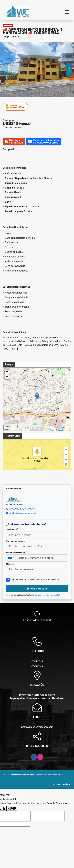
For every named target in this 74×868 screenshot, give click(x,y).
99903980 (14, 509)
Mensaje (11, 564)
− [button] (7, 377)
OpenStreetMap (64, 430)
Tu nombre (12, 529)
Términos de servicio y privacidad (46, 595)
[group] (37, 69)
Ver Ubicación (31, 458)
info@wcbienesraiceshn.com (23, 513)
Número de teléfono (16, 552)
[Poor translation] (12, 808)
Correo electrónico (16, 541)
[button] (24, 94)
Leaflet (46, 430)
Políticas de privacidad (37, 620)
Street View (16, 107)
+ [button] (7, 372)
